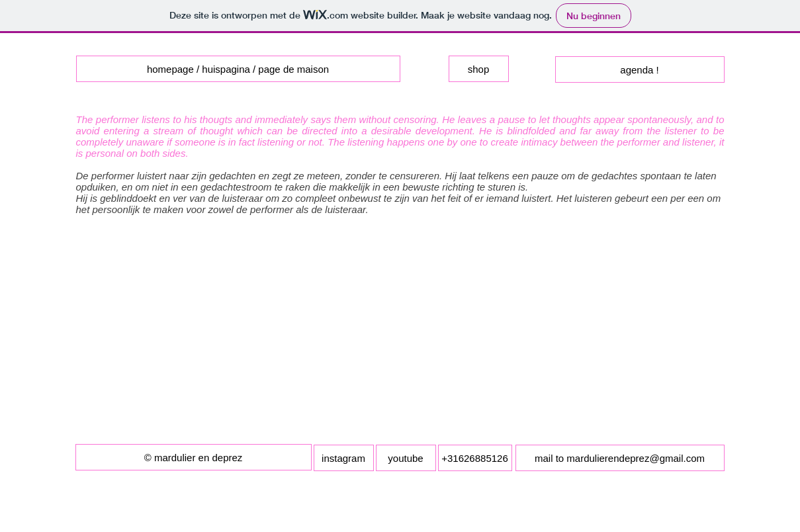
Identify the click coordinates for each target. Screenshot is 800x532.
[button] (194, 457)
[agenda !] (640, 69)
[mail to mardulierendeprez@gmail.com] (620, 458)
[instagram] (344, 458)
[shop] (479, 69)
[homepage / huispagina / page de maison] (238, 69)
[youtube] (406, 458)
